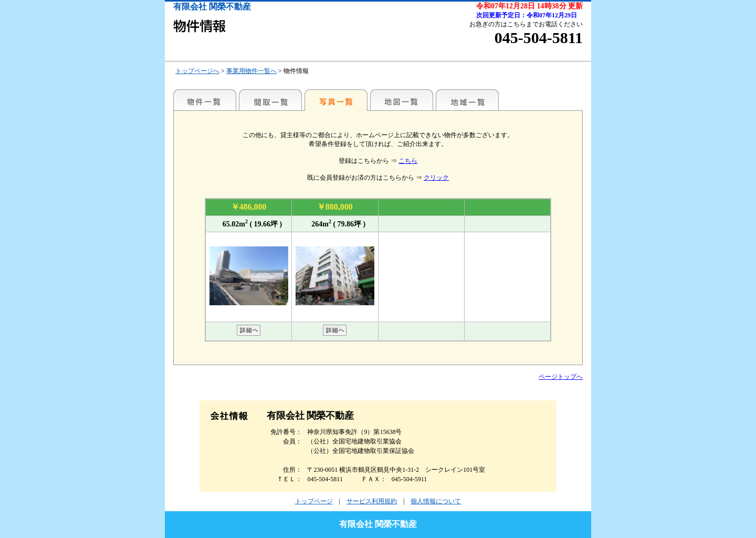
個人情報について (436, 501)
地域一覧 (467, 100)
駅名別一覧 (205, 100)
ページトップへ (561, 377)
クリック (436, 178)
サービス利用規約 (372, 501)
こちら (408, 161)
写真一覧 (336, 100)
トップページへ (197, 71)
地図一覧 (402, 100)
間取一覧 (270, 100)
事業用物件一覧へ (251, 71)
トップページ (314, 501)
